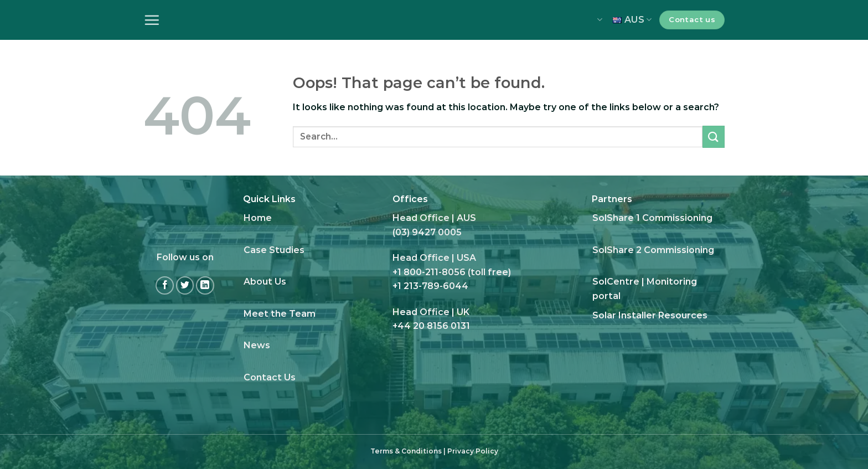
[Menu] (152, 20)
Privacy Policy (473, 451)
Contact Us (270, 377)
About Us (265, 282)
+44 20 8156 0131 (431, 326)
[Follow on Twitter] (185, 285)
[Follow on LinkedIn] (205, 285)
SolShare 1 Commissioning (652, 218)
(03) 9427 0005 (427, 232)
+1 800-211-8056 (429, 272)
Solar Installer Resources (650, 315)
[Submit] (714, 136)
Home (258, 218)
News (257, 345)
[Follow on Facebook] (165, 285)
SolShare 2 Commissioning (653, 250)
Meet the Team (280, 314)
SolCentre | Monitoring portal (645, 289)
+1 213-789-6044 (430, 286)
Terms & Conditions (406, 451)
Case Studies (274, 250)
